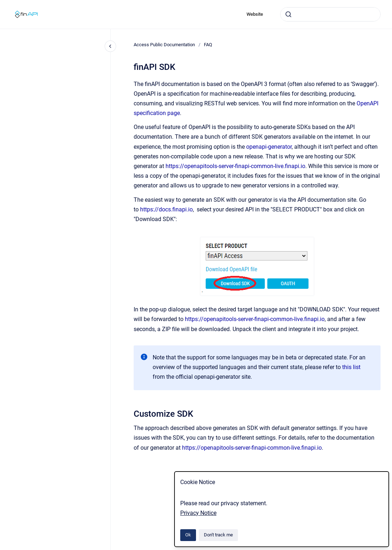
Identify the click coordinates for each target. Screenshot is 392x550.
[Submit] (288, 14)
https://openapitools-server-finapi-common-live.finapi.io (235, 166)
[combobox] (330, 14)
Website (255, 14)
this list (351, 367)
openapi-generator (269, 147)
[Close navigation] (110, 46)
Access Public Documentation (164, 45)
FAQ (208, 45)
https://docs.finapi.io (166, 209)
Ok (188, 535)
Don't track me (218, 535)
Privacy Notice (198, 513)
